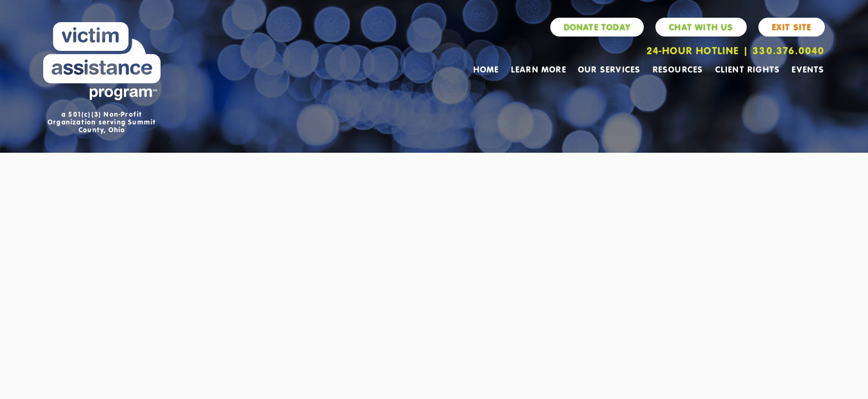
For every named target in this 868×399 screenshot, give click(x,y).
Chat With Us (701, 27)
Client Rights (748, 69)
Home (486, 69)
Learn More (539, 69)
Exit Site (792, 27)
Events (808, 69)
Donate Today (597, 27)
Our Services (609, 69)
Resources (678, 69)
